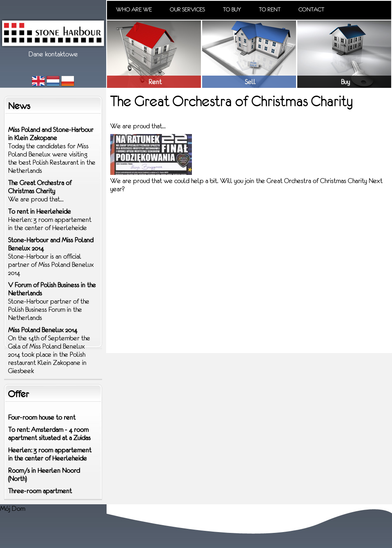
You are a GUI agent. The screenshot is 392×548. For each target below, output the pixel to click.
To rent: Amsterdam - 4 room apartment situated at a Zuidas (49, 434)
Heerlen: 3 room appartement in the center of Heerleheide (50, 454)
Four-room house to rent (42, 417)
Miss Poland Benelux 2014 (43, 330)
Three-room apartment (40, 491)
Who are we (134, 9)
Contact (311, 9)
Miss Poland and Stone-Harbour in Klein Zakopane (51, 134)
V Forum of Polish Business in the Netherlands (52, 289)
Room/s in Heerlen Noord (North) (44, 474)
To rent (270, 9)
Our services (187, 9)
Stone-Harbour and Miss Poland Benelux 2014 (51, 244)
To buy (232, 9)
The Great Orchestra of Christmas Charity (40, 187)
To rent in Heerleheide (40, 211)
